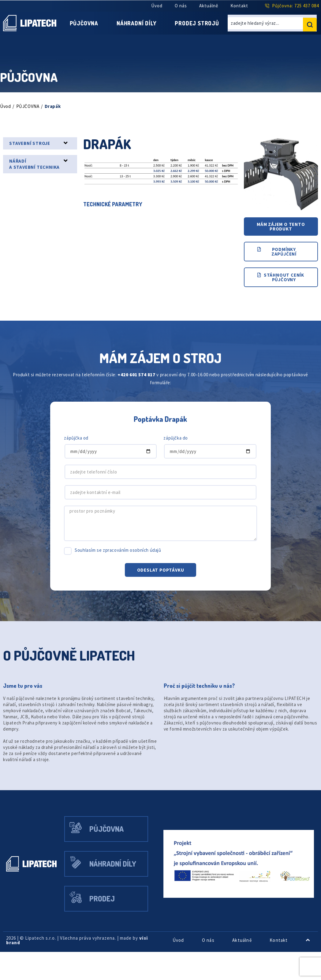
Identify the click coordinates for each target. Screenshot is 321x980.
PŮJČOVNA (30, 111)
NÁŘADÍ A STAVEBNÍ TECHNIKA (37, 169)
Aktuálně (208, 6)
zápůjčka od (77, 448)
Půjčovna (107, 20)
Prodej (109, 925)
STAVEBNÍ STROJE (32, 148)
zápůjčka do (177, 448)
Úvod (154, 6)
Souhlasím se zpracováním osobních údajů (122, 560)
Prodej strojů (149, 31)
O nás (179, 6)
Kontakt (240, 6)
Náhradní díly (165, 20)
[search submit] (310, 26)
